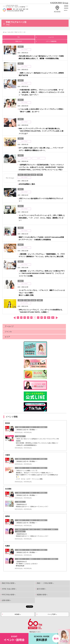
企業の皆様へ (6, 600)
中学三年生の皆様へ (9, 595)
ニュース (51, 37)
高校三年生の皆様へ (9, 583)
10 (49, 318)
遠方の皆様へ (41, 589)
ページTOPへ (52, 614)
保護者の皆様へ (42, 595)
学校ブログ (19, 41)
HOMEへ (18, 614)
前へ (14, 318)
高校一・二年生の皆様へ (45, 583)
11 (53, 318)
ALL (19, 37)
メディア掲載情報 (51, 41)
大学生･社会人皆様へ (9, 589)
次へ (57, 318)
